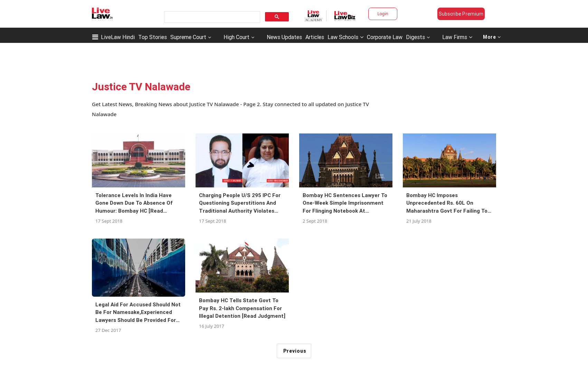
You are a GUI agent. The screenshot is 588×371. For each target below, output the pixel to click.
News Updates (284, 37)
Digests (415, 37)
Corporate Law (385, 37)
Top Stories (153, 37)
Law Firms (457, 37)
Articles (315, 37)
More (492, 37)
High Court (236, 37)
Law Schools (345, 37)
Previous (295, 351)
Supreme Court (188, 37)
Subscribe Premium (461, 14)
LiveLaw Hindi (118, 37)
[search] (211, 17)
